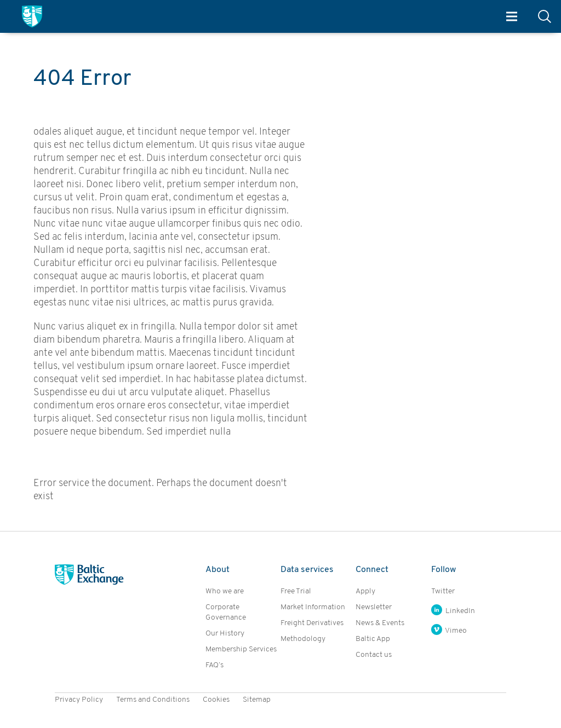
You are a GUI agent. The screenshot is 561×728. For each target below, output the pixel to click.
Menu (512, 17)
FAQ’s (214, 665)
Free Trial (296, 591)
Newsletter (374, 607)
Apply (365, 591)
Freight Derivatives (312, 623)
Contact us (374, 655)
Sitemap (257, 700)
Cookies (216, 700)
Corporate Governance (226, 613)
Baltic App (373, 639)
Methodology (303, 639)
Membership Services (241, 649)
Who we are (225, 591)
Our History (225, 634)
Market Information (313, 607)
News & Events (380, 623)
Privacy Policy (79, 700)
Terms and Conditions (153, 700)
